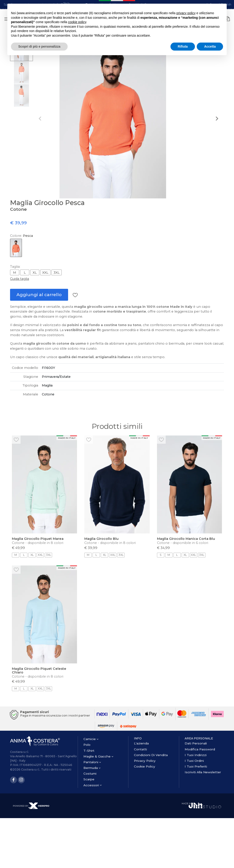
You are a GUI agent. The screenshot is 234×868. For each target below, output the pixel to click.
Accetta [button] (210, 46)
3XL (57, 273)
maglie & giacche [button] (98, 756)
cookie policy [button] (77, 22)
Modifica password (200, 749)
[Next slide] (217, 119)
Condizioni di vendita (151, 755)
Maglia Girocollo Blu (101, 539)
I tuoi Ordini (194, 761)
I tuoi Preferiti (196, 766)
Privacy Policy (145, 761)
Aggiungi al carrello (39, 295)
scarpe (89, 779)
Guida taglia (20, 279)
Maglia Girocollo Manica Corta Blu (186, 539)
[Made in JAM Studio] (201, 805)
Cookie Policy (145, 766)
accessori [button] (93, 785)
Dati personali (196, 743)
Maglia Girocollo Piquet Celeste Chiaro (39, 671)
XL (35, 273)
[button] (21, 73)
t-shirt (89, 751)
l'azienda (141, 743)
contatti (140, 749)
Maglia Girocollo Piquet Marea (38, 539)
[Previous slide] (40, 119)
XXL (45, 273)
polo (87, 745)
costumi (90, 773)
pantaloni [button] (92, 762)
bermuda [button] (92, 768)
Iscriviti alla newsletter (203, 772)
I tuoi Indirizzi (196, 755)
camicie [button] (91, 739)
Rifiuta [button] (183, 46)
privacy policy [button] (186, 13)
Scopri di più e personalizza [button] (39, 46)
